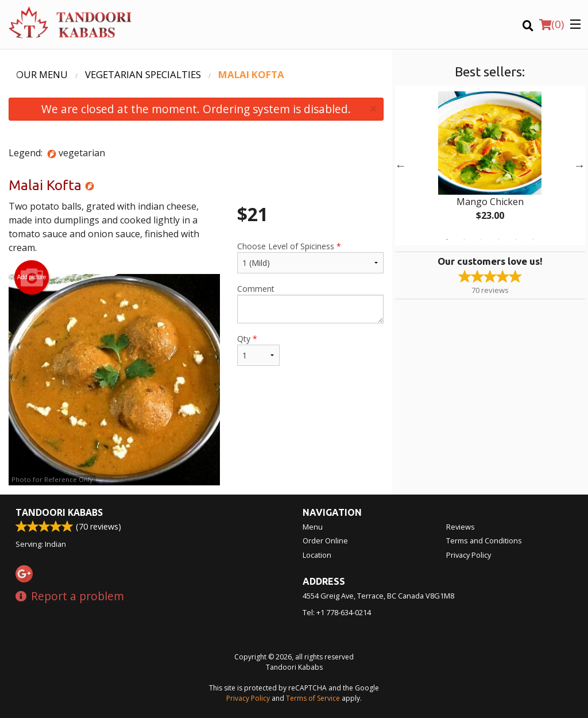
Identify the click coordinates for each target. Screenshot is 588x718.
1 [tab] (447, 240)
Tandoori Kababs (59, 512)
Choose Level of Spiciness (310, 257)
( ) (552, 24)
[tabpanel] (490, 165)
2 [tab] (464, 240)
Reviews (461, 527)
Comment (310, 303)
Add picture (32, 277)
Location (317, 555)
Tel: (337, 612)
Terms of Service (313, 698)
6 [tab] (533, 240)
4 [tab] (498, 240)
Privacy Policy (469, 555)
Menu (313, 527)
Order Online (325, 541)
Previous (401, 165)
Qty (258, 350)
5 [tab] (516, 240)
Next (579, 165)
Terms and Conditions (484, 541)
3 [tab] (481, 240)
